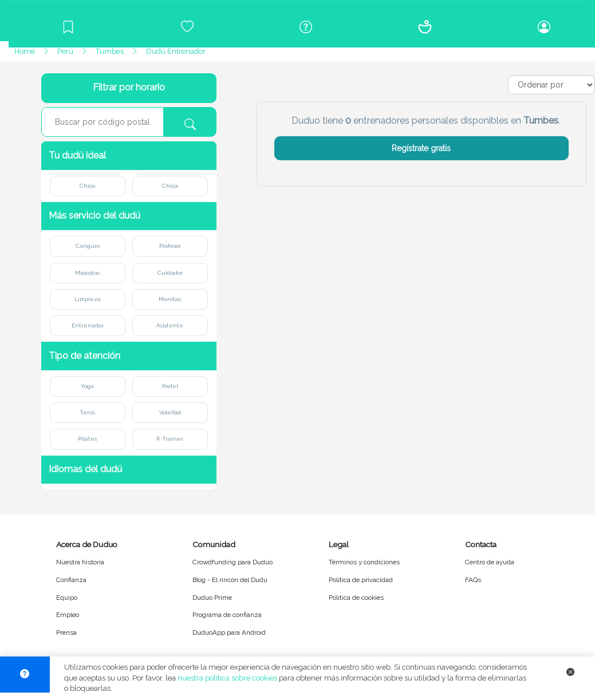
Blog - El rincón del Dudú (230, 580)
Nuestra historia (80, 562)
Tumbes (110, 51)
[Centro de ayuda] (306, 27)
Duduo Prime (212, 598)
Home (25, 51)
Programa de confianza (227, 615)
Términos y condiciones (364, 562)
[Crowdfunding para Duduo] (187, 27)
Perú (65, 51)
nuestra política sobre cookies (227, 678)
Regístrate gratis (421, 148)
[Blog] (68, 27)
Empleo (68, 615)
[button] (129, 155)
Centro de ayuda (490, 562)
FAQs (473, 580)
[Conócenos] (425, 27)
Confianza (71, 580)
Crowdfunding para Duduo (233, 562)
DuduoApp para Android (229, 632)
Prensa (66, 632)
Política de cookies (356, 598)
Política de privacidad (361, 580)
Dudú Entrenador (176, 51)
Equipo (67, 598)
